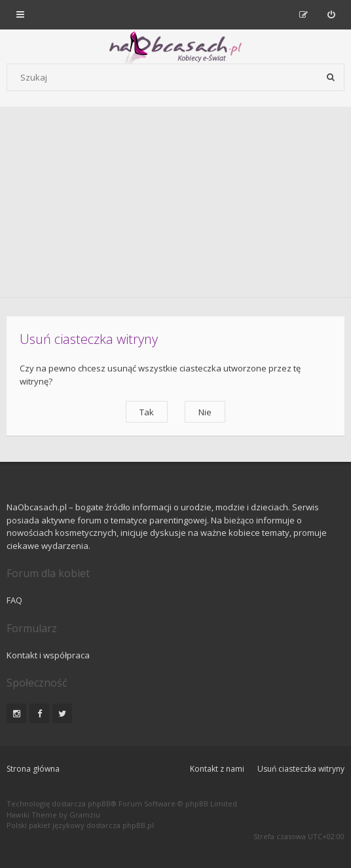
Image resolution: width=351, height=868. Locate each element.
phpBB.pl (138, 825)
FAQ (14, 600)
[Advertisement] (175, 205)
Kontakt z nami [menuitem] (217, 769)
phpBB (99, 803)
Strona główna (33, 769)
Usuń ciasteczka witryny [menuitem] (301, 769)
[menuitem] (331, 14)
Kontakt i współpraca (48, 655)
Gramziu (85, 815)
